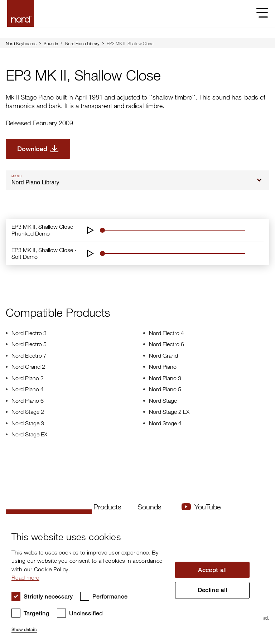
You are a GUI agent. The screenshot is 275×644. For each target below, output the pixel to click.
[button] (90, 626)
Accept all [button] (212, 569)
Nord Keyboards (21, 43)
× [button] (255, 521)
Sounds (51, 43)
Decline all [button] (212, 591)
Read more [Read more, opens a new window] (25, 577)
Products (107, 507)
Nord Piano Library (82, 43)
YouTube (201, 507)
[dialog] (132, 579)
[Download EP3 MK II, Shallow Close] (38, 149)
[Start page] (21, 13)
